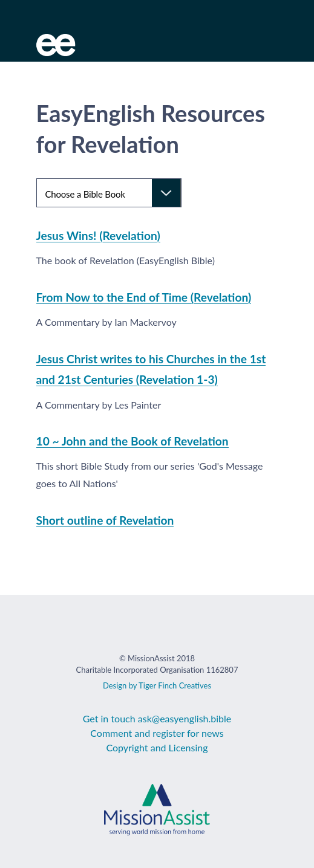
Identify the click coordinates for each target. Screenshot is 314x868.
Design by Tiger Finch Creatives (157, 685)
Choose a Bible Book (85, 194)
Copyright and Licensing (157, 747)
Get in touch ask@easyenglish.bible (157, 718)
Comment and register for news (157, 733)
